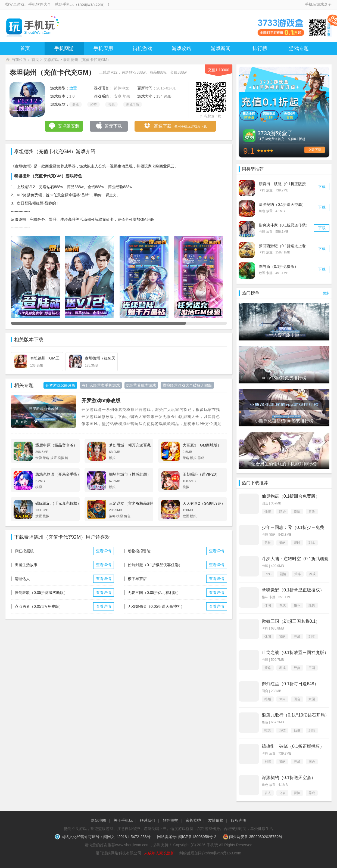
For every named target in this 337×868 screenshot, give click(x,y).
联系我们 (148, 820)
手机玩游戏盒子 (318, 4)
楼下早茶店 (137, 579)
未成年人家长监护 (159, 853)
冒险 (312, 511)
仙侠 (268, 511)
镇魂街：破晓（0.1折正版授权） (286, 184)
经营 (93, 105)
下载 (322, 187)
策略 (282, 543)
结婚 (282, 511)
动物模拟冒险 (139, 551)
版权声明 (239, 820)
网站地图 (98, 820)
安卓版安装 (64, 125)
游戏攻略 (182, 48)
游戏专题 (299, 48)
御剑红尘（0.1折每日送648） (290, 684)
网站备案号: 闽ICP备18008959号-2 (187, 837)
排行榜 (260, 48)
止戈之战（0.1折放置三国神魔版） (295, 652)
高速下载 (175, 126)
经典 (312, 605)
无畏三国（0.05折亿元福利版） (154, 593)
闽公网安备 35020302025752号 (253, 837)
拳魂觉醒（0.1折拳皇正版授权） (293, 590)
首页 (25, 48)
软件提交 (170, 820)
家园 (312, 699)
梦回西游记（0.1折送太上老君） (286, 246)
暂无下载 (109, 125)
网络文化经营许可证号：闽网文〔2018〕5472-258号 (103, 837)
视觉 (111, 105)
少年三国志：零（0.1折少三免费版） (293, 528)
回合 (297, 699)
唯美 (268, 730)
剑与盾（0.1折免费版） (278, 266)
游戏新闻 (221, 48)
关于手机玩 (123, 820)
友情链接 (216, 820)
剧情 (297, 511)
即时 (297, 543)
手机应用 (103, 48)
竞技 (268, 543)
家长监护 (193, 820)
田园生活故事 (26, 565)
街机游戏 (142, 48)
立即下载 (315, 150)
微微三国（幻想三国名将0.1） (291, 621)
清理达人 (22, 579)
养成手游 (133, 105)
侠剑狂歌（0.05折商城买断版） (41, 593)
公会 (282, 793)
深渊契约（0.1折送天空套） (282, 204)
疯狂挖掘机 (24, 551)
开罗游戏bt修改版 (101, 401)
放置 (73, 88)
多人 (268, 793)
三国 (312, 668)
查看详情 (104, 551)
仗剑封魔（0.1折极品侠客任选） (155, 565)
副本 (312, 543)
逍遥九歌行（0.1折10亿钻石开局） (295, 715)
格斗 (297, 605)
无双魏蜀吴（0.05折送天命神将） (156, 606)
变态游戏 (51, 60)
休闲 (268, 605)
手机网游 (64, 48)
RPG (268, 574)
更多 (326, 293)
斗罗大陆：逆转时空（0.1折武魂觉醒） (295, 559)
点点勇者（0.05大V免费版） (39, 606)
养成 (76, 105)
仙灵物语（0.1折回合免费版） (291, 496)
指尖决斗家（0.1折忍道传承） (284, 225)
